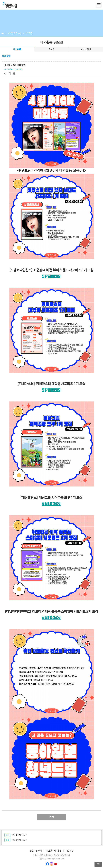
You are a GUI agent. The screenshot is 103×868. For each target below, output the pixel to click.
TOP (98, 864)
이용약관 (70, 851)
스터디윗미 (86, 50)
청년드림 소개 (36, 851)
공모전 (52, 50)
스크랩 (10, 74)
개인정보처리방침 (54, 851)
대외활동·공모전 (15, 33)
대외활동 (29, 33)
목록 (52, 817)
